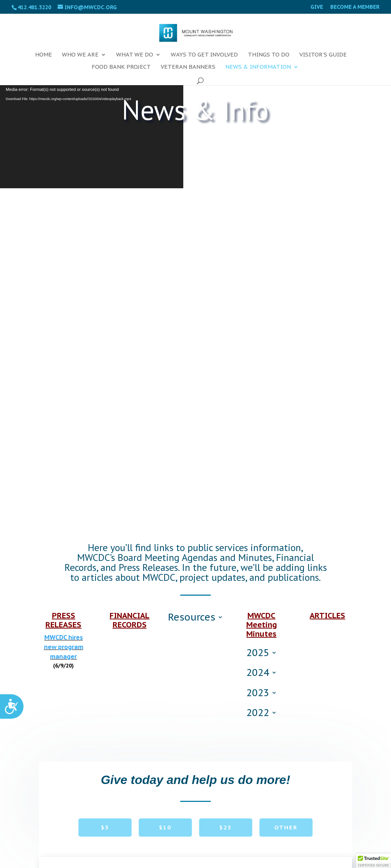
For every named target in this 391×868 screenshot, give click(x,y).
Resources (192, 619)
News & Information (258, 67)
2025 (258, 654)
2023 (258, 694)
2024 (258, 674)
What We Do (135, 55)
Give (317, 7)
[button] (373, 861)
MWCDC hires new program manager (64, 647)
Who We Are (80, 55)
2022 (258, 714)
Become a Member (355, 7)
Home (44, 55)
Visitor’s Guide (323, 55)
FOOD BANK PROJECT (121, 67)
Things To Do (269, 55)
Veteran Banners (188, 67)
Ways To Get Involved (204, 55)
